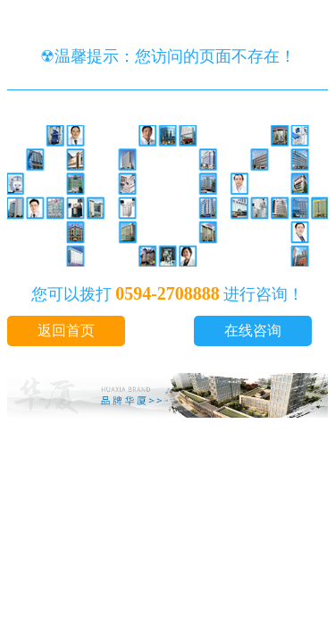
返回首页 (66, 330)
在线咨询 (253, 330)
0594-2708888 (167, 293)
